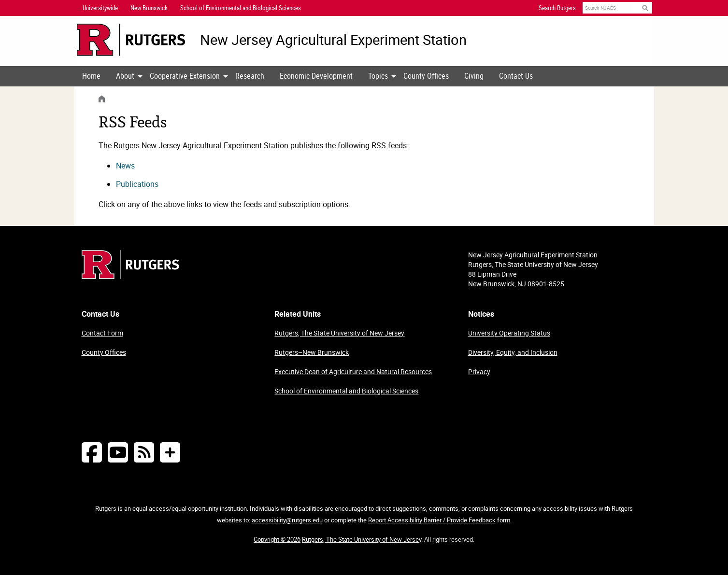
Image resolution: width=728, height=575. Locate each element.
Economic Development (316, 76)
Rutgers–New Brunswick (312, 352)
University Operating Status (509, 333)
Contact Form (102, 333)
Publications (137, 184)
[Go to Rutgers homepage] (130, 276)
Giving (474, 76)
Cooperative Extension (185, 76)
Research (250, 76)
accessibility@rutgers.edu (287, 520)
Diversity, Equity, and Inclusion (513, 352)
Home (91, 76)
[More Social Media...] (170, 452)
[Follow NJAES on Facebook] (92, 452)
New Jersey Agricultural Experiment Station (333, 40)
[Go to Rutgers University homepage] (131, 40)
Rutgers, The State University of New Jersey (339, 333)
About (125, 76)
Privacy (479, 372)
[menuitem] (91, 76)
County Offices (426, 76)
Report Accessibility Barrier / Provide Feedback (432, 520)
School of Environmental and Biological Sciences (346, 391)
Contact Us (516, 76)
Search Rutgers (557, 8)
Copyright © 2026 (277, 539)
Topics (378, 76)
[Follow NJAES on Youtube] (118, 452)
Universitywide (100, 8)
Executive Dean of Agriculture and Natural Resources (353, 372)
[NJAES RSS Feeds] (144, 452)
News (125, 166)
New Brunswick (149, 8)
